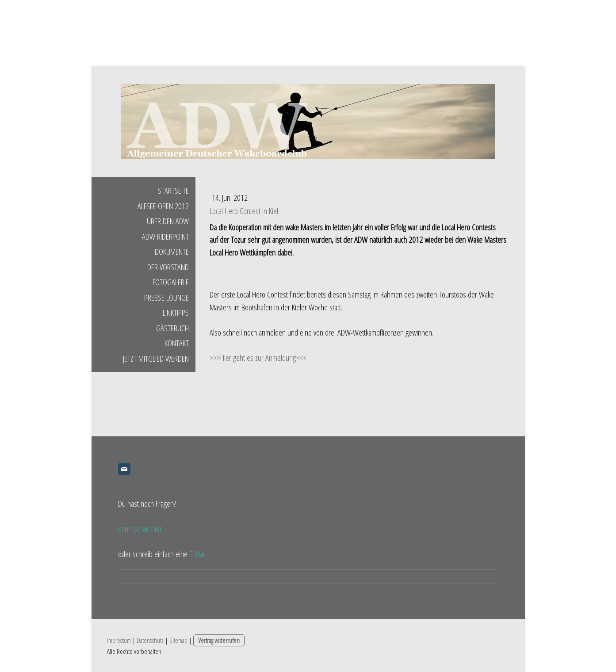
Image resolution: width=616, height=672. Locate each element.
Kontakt (177, 343)
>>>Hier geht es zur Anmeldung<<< (258, 358)
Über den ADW (168, 221)
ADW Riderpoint (165, 237)
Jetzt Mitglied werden (156, 359)
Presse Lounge (166, 298)
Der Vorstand (168, 267)
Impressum (119, 640)
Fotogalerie (171, 282)
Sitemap (178, 640)
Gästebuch (172, 328)
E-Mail (197, 554)
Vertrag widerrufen (219, 640)
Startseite (173, 191)
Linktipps (176, 313)
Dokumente (172, 252)
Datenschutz (150, 640)
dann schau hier (140, 529)
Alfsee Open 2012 (163, 206)
